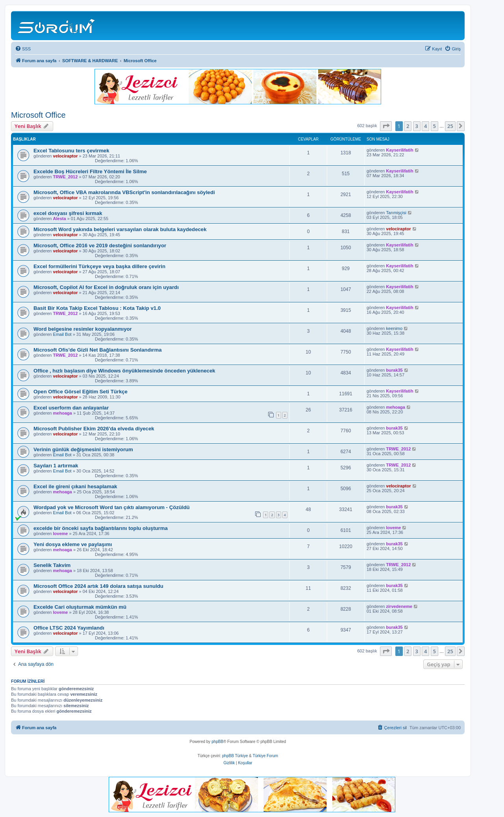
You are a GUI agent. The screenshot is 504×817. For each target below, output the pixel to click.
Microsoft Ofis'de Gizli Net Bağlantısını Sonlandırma (98, 350)
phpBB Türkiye (235, 756)
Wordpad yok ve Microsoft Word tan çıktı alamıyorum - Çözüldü (112, 507)
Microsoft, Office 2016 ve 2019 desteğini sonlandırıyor (100, 245)
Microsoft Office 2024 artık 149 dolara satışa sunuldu (98, 586)
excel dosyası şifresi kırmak (68, 213)
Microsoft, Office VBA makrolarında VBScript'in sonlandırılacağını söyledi (124, 192)
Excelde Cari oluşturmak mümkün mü (80, 607)
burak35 (395, 370)
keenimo (395, 328)
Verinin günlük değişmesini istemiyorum (83, 449)
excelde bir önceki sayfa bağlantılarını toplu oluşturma (101, 528)
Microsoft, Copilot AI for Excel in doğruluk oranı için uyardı (106, 287)
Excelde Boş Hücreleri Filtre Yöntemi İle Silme (90, 171)
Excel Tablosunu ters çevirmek (71, 151)
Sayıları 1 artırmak (56, 466)
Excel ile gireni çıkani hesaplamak (75, 486)
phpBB (217, 742)
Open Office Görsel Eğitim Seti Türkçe (81, 392)
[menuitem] (23, 49)
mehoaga (63, 413)
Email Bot (62, 334)
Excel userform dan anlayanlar (71, 408)
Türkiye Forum (265, 756)
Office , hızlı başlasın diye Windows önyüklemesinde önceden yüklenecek (124, 371)
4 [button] (425, 126)
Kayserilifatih (400, 150)
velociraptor (66, 156)
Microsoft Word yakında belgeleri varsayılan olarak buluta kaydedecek (120, 229)
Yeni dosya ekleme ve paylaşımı (73, 544)
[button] (386, 126)
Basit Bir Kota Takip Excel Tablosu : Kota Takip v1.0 (97, 308)
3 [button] (417, 126)
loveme (61, 534)
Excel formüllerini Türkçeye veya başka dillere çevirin (99, 266)
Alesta (60, 219)
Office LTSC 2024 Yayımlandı (69, 628)
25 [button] (450, 126)
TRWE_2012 (66, 177)
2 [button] (408, 126)
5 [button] (435, 126)
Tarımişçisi (396, 213)
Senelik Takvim (52, 565)
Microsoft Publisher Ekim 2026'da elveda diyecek (94, 429)
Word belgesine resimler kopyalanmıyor (83, 329)
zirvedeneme (399, 606)
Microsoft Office (38, 115)
